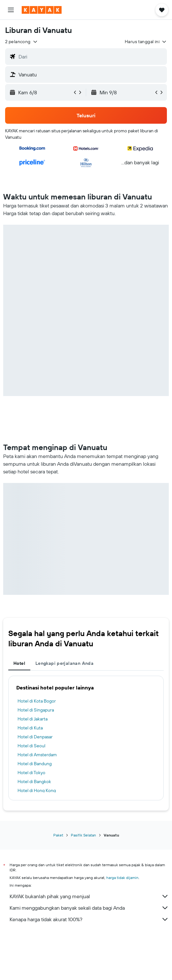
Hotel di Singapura (36, 710)
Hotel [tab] (19, 663)
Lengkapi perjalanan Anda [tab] (64, 663)
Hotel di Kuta (30, 728)
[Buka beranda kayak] (42, 10)
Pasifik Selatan (83, 835)
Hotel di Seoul (31, 746)
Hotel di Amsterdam (37, 755)
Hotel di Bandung (35, 764)
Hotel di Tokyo (31, 773)
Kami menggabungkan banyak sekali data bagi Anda (89, 908)
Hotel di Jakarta (33, 719)
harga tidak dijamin (122, 878)
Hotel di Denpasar (35, 737)
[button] (11, 10)
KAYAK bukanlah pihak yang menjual (89, 896)
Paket (58, 835)
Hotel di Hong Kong (37, 790)
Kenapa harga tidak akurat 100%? (89, 919)
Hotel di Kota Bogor (37, 701)
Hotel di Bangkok (34, 782)
